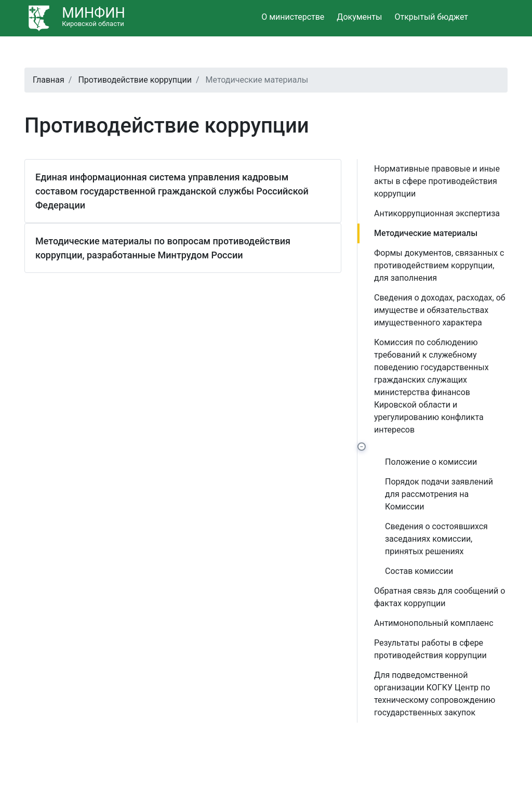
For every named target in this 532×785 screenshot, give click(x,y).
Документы (359, 17)
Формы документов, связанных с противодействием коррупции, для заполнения (439, 265)
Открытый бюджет (431, 17)
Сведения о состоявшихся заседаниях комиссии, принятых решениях (436, 539)
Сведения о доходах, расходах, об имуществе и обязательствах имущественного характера (440, 310)
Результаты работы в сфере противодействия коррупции (430, 649)
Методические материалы (426, 233)
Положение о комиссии (431, 462)
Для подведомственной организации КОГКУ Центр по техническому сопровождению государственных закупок (435, 694)
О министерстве (293, 17)
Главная (49, 80)
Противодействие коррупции (135, 80)
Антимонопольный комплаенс (434, 623)
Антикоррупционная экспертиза (437, 213)
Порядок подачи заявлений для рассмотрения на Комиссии (439, 494)
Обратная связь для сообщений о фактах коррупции (440, 597)
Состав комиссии (419, 571)
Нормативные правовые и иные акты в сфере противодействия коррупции (437, 181)
